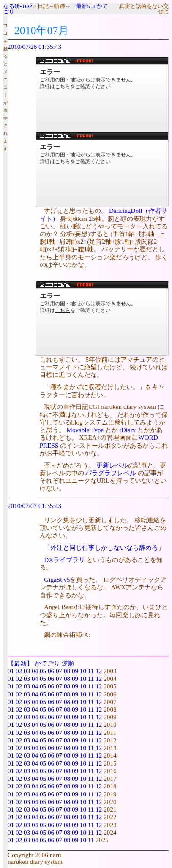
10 (83, 671)
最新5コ (86, 6)
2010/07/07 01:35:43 (34, 506)
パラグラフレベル (111, 473)
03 (27, 671)
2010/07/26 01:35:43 (34, 47)
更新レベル (112, 465)
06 (51, 671)
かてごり (47, 663)
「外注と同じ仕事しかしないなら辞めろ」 (104, 547)
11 (91, 671)
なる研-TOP (18, 6)
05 (43, 671)
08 (67, 671)
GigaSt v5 (57, 579)
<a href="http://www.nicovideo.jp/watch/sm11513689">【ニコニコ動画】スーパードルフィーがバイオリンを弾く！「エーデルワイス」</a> (102, 94)
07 (59, 671)
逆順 (68, 663)
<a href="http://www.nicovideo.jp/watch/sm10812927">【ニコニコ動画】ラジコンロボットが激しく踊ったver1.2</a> (102, 318)
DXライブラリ (64, 560)
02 (19, 671)
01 (11, 671)
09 (75, 671)
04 (35, 671)
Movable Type (85, 430)
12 (99, 671)
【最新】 (20, 663)
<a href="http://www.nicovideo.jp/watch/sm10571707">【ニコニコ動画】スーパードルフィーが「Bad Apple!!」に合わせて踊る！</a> (102, 169)
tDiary (128, 430)
